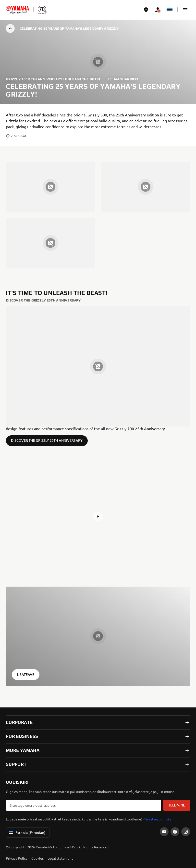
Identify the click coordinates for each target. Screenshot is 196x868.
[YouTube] (164, 832)
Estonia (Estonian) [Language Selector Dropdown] (27, 832)
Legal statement (60, 858)
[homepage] (17, 10)
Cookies (37, 858)
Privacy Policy (17, 858)
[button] (185, 10)
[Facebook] (175, 832)
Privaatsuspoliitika (157, 819)
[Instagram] (186, 832)
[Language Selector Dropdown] (170, 10)
